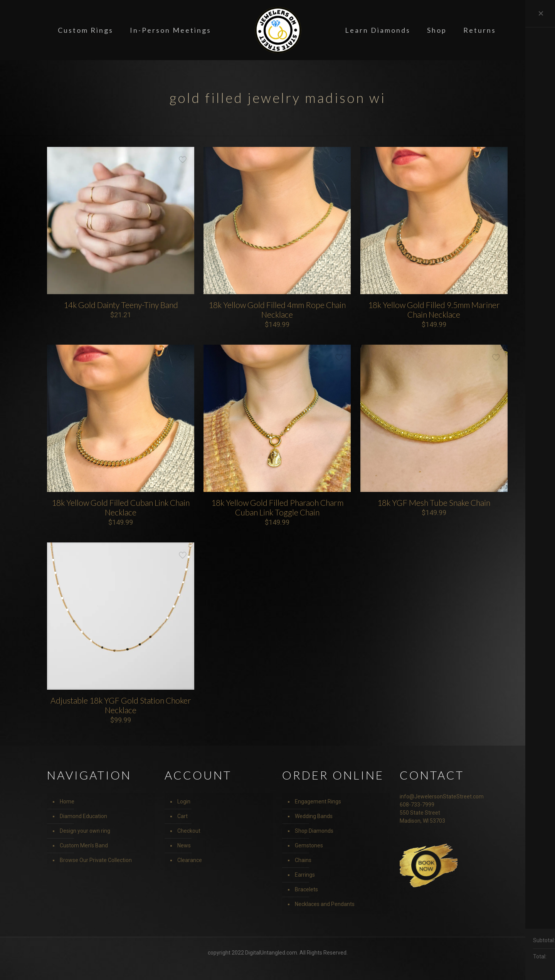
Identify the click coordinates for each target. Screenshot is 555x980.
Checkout (189, 831)
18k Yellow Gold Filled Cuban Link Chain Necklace (121, 507)
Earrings (305, 875)
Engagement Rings (318, 802)
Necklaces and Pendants (325, 904)
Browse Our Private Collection (96, 860)
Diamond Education (83, 816)
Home (67, 802)
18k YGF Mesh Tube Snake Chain (434, 503)
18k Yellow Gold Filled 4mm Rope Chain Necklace (277, 310)
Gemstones (309, 845)
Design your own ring (85, 831)
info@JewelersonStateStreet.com (442, 796)
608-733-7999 (417, 805)
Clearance (190, 860)
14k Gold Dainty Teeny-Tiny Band (121, 305)
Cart (182, 816)
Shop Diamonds (314, 831)
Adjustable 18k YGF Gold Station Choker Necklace (121, 705)
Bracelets (306, 889)
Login (184, 802)
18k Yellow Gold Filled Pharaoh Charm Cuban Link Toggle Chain (277, 507)
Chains (303, 860)
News (184, 845)
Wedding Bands (314, 816)
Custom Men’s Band (84, 845)
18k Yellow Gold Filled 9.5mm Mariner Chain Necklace (434, 310)
